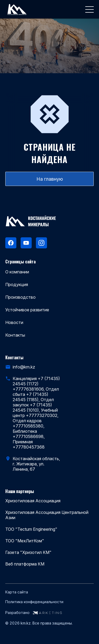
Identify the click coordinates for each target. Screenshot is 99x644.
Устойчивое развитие (27, 310)
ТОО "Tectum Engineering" (31, 529)
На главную (50, 179)
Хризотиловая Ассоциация (33, 501)
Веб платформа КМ (25, 564)
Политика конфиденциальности (34, 602)
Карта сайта (17, 592)
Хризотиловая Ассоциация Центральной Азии (47, 515)
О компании (17, 272)
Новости (14, 322)
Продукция (17, 284)
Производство (20, 297)
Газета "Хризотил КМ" (28, 552)
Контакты (15, 335)
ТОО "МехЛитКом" (25, 541)
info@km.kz (24, 367)
